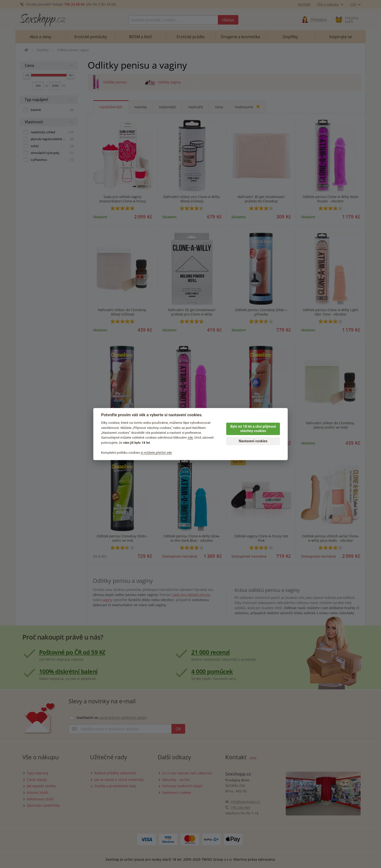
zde (190, 438)
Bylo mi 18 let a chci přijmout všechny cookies (253, 429)
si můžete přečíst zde (156, 452)
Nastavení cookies (253, 441)
